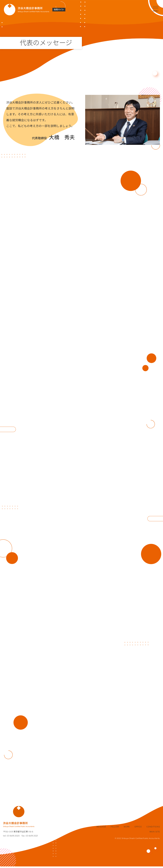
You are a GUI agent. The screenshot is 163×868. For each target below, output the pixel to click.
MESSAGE (101, 828)
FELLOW (115, 828)
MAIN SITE (155, 833)
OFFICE (138, 828)
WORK (127, 828)
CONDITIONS (153, 828)
